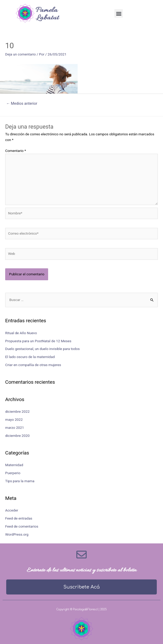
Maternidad (14, 465)
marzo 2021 (15, 428)
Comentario (16, 151)
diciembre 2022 (17, 411)
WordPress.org (17, 534)
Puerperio (13, 473)
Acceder (12, 510)
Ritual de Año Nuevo (21, 333)
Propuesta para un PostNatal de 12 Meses (38, 341)
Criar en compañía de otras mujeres (33, 365)
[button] (119, 13)
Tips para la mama (20, 481)
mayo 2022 (14, 419)
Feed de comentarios (22, 526)
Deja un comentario (20, 54)
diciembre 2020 (17, 436)
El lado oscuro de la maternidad (30, 357)
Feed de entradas (19, 518)
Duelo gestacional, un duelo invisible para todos (42, 349)
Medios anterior (22, 103)
